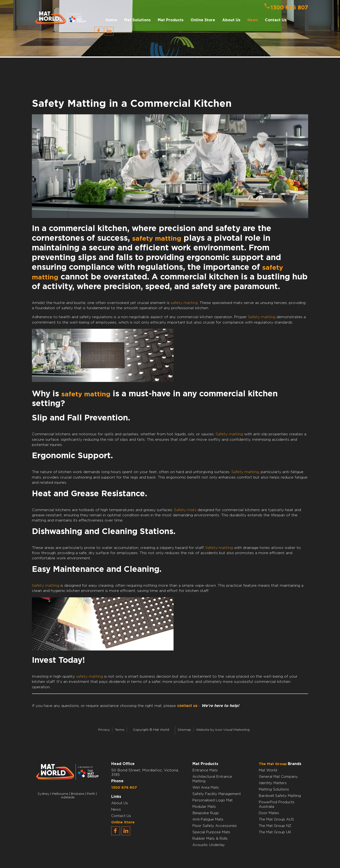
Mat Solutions (137, 20)
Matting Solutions (274, 789)
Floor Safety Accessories (215, 826)
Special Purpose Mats (211, 832)
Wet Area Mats (206, 788)
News (253, 20)
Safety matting (262, 317)
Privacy (104, 730)
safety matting (157, 239)
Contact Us (276, 20)
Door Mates (269, 813)
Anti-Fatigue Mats (208, 819)
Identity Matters (273, 783)
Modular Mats (204, 807)
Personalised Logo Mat (212, 800)
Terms (120, 730)
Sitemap (184, 730)
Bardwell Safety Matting (280, 796)
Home (111, 20)
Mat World (268, 770)
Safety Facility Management (217, 794)
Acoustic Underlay (209, 845)
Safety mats (185, 510)
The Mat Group (273, 764)
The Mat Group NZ (275, 826)
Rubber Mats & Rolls (210, 839)
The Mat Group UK (275, 832)
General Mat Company (278, 777)
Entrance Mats (205, 770)
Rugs (215, 813)
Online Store (203, 20)
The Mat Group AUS (276, 819)
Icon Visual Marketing (232, 730)
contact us (187, 706)
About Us (120, 803)
